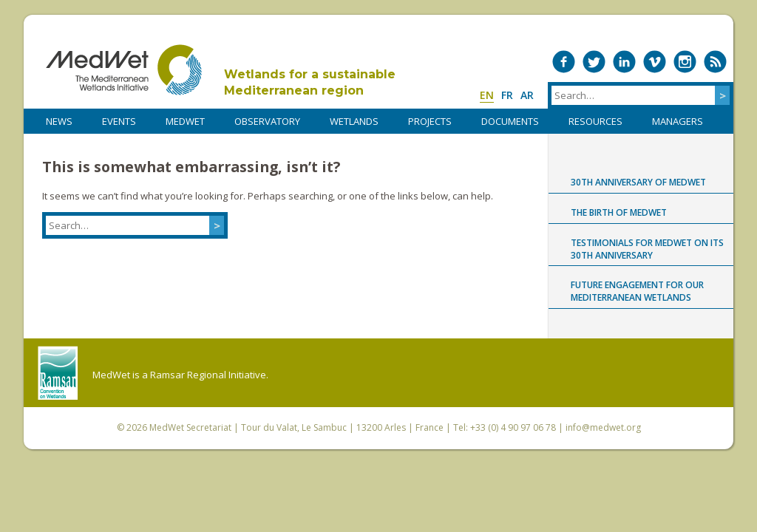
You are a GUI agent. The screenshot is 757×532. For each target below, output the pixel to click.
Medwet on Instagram (685, 62)
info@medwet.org (603, 427)
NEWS (59, 121)
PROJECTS (430, 121)
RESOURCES (595, 121)
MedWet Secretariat (190, 427)
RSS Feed (715, 62)
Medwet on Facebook (564, 62)
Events (119, 121)
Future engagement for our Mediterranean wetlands (637, 291)
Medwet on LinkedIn (624, 62)
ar (527, 95)
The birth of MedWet (619, 212)
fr (507, 95)
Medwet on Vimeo (655, 62)
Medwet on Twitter (594, 62)
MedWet (124, 70)
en (487, 95)
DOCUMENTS (510, 121)
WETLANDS (354, 121)
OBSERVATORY (267, 121)
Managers (678, 121)
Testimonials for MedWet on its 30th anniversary (647, 249)
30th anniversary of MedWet (638, 182)
